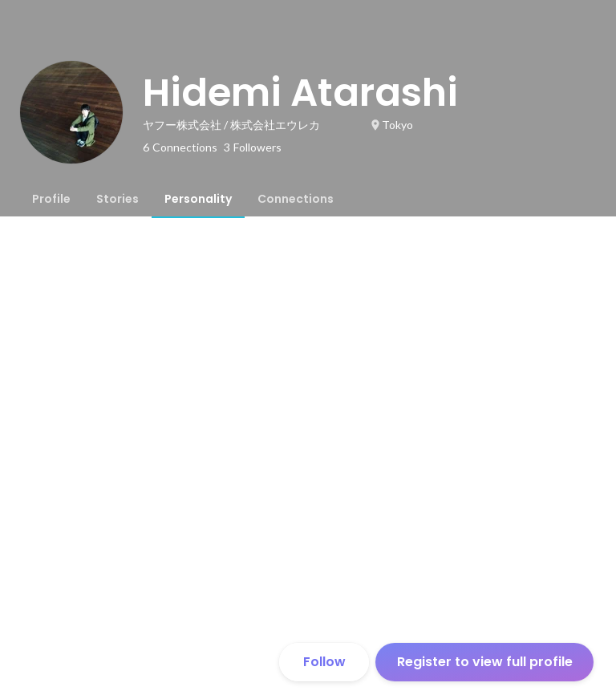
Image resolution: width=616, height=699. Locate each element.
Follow (324, 662)
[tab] (51, 199)
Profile (51, 199)
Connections (296, 199)
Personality (198, 199)
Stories (118, 199)
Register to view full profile (485, 662)
